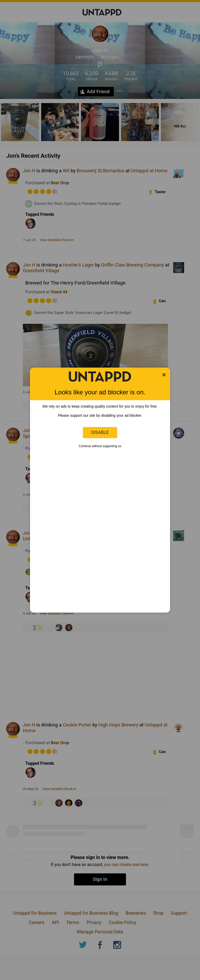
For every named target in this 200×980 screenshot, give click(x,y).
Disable (100, 432)
